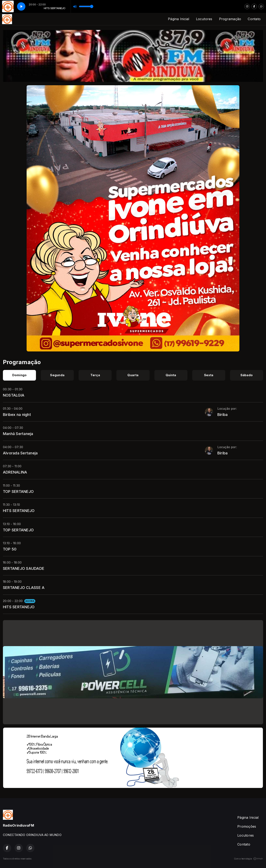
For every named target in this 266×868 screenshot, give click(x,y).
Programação (230, 19)
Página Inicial (179, 19)
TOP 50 (10, 549)
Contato (254, 19)
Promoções (247, 826)
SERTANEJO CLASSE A (24, 587)
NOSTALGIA (14, 395)
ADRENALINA (15, 472)
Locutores (204, 19)
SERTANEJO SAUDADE (24, 568)
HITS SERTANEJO (19, 511)
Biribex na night (17, 414)
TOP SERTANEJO (18, 491)
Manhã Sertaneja (18, 434)
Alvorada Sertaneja (20, 453)
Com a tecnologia (249, 859)
